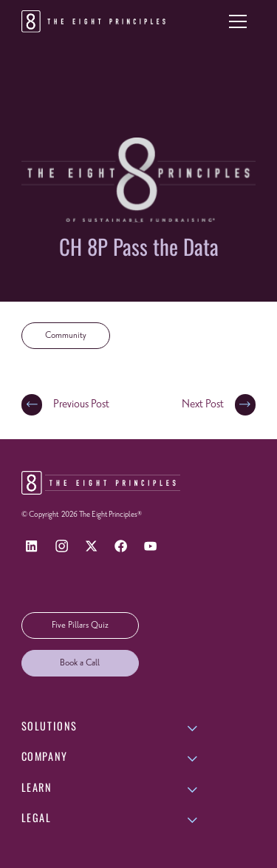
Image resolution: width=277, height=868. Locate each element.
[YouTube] (150, 546)
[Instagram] (62, 546)
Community (66, 336)
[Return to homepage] (96, 21)
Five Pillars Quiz (80, 625)
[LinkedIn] (32, 546)
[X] (91, 546)
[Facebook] (121, 546)
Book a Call (80, 663)
